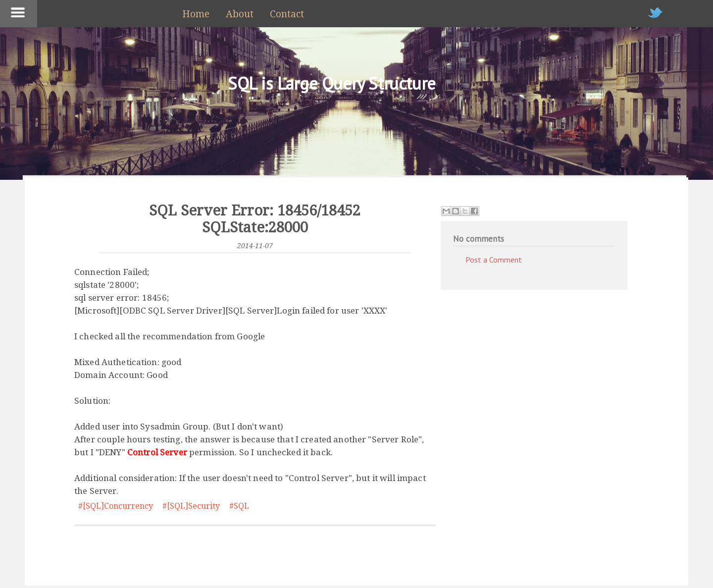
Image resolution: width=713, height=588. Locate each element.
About (240, 14)
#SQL (239, 506)
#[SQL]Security (191, 506)
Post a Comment (494, 260)
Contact (287, 14)
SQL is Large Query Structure (332, 83)
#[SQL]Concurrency (116, 506)
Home (196, 14)
